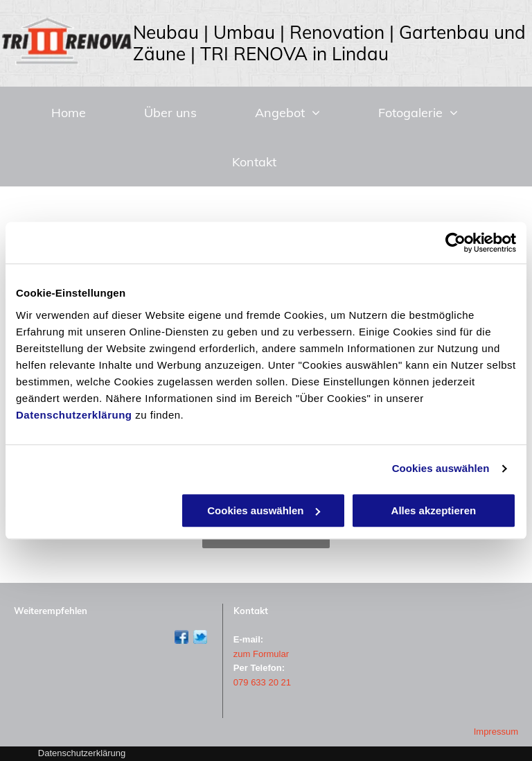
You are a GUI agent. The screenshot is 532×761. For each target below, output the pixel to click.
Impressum (496, 732)
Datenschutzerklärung (74, 415)
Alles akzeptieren (434, 510)
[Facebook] (181, 637)
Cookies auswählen (441, 468)
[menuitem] (80, 113)
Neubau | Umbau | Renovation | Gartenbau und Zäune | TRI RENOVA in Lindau (329, 43)
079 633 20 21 (262, 682)
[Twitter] (200, 637)
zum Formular (261, 654)
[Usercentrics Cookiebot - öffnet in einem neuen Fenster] (455, 243)
